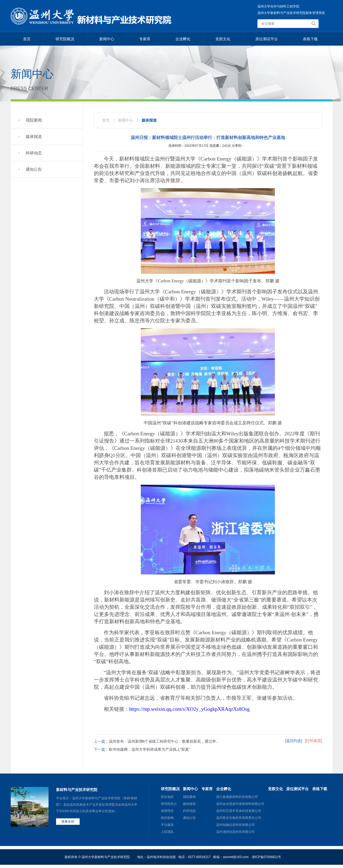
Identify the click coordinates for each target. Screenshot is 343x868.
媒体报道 (34, 136)
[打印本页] (314, 741)
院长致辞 (167, 797)
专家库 (145, 39)
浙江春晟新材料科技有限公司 (237, 797)
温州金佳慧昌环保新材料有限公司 (240, 804)
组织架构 (167, 818)
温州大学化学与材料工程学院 (278, 6)
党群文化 (223, 39)
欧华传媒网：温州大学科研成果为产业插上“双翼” (150, 749)
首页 (27, 39)
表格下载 (310, 39)
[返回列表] (294, 741)
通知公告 (34, 169)
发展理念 (167, 811)
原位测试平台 (267, 39)
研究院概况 (65, 39)
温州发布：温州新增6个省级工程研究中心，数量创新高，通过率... (164, 741)
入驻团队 (167, 832)
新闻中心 (107, 39)
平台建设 (167, 825)
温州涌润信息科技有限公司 (235, 832)
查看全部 (68, 822)
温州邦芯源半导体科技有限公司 (239, 811)
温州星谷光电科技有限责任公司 (239, 818)
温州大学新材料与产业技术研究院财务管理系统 (291, 13)
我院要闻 (34, 120)
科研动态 (34, 153)
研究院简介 (169, 804)
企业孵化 (183, 39)
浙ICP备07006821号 (266, 857)
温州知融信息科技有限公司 (235, 825)
